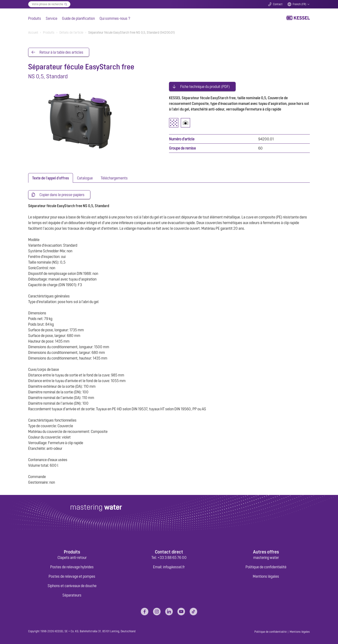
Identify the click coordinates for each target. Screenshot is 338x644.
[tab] (51, 178)
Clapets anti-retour (72, 557)
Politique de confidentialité (266, 567)
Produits (35, 18)
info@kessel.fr (174, 567)
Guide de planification (78, 18)
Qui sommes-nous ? (115, 18)
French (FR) (300, 4)
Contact (278, 4)
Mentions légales (266, 576)
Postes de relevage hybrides (72, 567)
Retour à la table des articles (61, 52)
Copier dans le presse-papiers (62, 195)
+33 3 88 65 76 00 (172, 557)
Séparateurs (72, 595)
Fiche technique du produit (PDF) (205, 87)
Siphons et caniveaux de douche (72, 586)
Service (52, 18)
